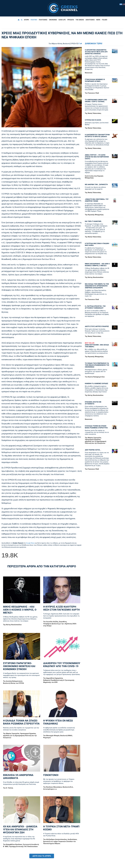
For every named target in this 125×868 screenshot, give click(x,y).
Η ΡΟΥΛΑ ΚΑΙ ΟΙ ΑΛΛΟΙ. (93, 120)
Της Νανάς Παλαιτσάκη (93, 113)
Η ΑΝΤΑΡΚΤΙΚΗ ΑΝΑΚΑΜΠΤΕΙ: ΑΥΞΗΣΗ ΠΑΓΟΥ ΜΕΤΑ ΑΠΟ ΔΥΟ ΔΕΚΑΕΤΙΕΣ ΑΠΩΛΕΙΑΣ (96, 52)
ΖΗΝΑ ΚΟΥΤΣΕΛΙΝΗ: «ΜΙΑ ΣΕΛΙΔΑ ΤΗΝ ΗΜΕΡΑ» (97, 345)
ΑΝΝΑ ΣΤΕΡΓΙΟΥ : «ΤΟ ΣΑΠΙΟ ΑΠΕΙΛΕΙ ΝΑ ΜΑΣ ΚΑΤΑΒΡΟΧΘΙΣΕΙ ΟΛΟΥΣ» (97, 157)
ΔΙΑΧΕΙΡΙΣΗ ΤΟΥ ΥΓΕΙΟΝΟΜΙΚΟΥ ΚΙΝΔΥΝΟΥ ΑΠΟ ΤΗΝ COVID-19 (62, 665)
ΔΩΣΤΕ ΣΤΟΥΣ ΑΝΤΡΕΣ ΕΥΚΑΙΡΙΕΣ (97, 326)
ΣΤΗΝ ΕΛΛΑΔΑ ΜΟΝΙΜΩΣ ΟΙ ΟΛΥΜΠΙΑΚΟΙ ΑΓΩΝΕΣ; (95, 80)
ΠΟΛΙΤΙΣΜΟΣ (43, 20)
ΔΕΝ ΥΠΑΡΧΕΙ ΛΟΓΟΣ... (93, 450)
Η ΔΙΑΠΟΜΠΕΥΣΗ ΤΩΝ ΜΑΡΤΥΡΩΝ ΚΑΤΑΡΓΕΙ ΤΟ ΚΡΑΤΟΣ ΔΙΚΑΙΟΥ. (97, 136)
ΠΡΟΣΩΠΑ (71, 20)
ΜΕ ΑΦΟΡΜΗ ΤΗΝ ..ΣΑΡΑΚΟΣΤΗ (96, 185)
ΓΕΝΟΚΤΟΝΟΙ (51, 775)
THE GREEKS (80, 20)
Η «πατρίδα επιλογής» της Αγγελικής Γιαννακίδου (95, 307)
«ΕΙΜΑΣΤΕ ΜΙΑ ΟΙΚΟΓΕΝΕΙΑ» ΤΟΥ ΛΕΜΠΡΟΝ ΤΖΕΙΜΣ (97, 200)
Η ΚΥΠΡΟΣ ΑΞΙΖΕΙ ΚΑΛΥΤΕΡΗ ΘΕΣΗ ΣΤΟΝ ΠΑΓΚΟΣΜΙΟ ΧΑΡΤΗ (61, 608)
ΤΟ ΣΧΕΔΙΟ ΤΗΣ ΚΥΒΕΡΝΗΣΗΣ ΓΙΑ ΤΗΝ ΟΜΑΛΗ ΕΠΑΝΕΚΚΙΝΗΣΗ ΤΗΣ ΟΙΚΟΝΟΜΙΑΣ (97, 365)
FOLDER (105, 20)
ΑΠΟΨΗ (26, 20)
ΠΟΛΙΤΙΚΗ (34, 20)
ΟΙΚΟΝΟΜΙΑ (53, 20)
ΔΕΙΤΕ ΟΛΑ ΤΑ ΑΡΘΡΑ (42, 856)
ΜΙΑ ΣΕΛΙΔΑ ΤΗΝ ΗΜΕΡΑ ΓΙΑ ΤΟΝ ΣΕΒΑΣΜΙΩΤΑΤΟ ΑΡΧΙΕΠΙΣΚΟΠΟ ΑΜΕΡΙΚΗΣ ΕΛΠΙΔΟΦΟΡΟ (97, 286)
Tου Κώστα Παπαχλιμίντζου (95, 377)
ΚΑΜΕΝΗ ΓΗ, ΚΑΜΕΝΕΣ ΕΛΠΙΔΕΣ (97, 384)
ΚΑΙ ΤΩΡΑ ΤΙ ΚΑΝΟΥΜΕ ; (93, 221)
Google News (30, 543)
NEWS (98, 20)
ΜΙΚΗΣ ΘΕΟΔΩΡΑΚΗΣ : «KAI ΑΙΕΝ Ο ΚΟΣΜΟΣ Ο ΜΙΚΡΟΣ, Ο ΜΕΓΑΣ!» (20, 610)
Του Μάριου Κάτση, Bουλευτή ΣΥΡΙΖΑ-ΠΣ (63, 44)
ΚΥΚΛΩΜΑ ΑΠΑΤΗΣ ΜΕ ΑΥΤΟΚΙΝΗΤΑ (93, 403)
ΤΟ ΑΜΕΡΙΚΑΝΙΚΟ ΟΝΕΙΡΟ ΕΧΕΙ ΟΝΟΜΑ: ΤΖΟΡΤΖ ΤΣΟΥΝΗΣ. (96, 101)
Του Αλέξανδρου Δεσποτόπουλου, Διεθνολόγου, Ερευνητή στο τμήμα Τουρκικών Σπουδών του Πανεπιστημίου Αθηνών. (60, 841)
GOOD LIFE (62, 20)
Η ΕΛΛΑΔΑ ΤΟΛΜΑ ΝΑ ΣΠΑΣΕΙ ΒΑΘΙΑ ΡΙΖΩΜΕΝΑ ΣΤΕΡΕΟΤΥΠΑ (21, 722)
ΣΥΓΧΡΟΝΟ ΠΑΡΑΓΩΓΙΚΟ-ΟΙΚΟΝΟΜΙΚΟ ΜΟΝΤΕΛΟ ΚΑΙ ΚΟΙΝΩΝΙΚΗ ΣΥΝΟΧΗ (19, 666)
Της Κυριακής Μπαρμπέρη (94, 215)
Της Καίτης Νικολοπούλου (12, 625)
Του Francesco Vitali (92, 93)
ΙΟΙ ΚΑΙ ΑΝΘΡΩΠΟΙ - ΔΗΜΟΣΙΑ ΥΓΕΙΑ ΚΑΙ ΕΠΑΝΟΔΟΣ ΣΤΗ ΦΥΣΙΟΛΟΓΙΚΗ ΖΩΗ (20, 830)
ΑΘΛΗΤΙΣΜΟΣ (90, 20)
